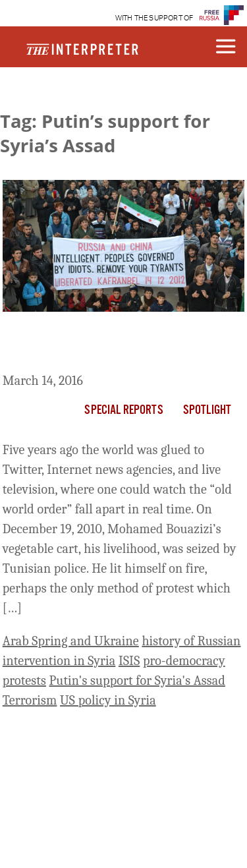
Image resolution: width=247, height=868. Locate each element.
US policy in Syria (108, 700)
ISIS (129, 661)
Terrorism (30, 700)
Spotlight (207, 411)
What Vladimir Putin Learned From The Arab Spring (115, 345)
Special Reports (123, 411)
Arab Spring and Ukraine (71, 641)
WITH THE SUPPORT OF (154, 18)
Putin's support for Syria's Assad (137, 680)
